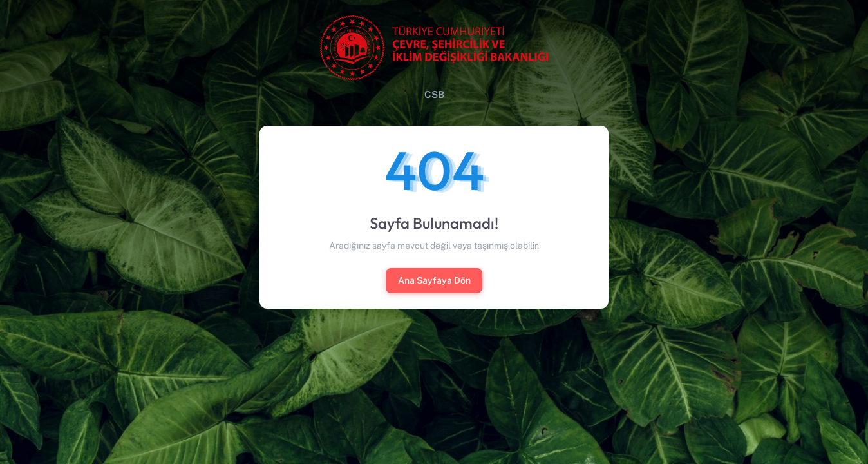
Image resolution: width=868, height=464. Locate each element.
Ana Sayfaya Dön (434, 280)
